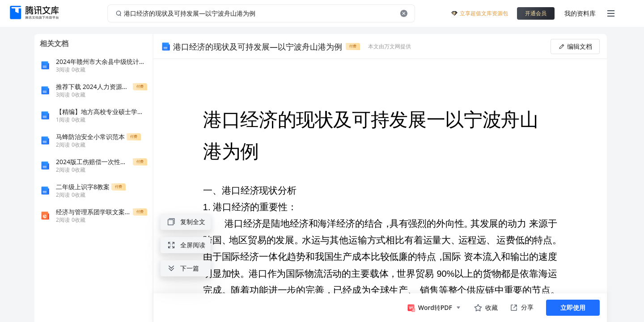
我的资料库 (580, 13)
